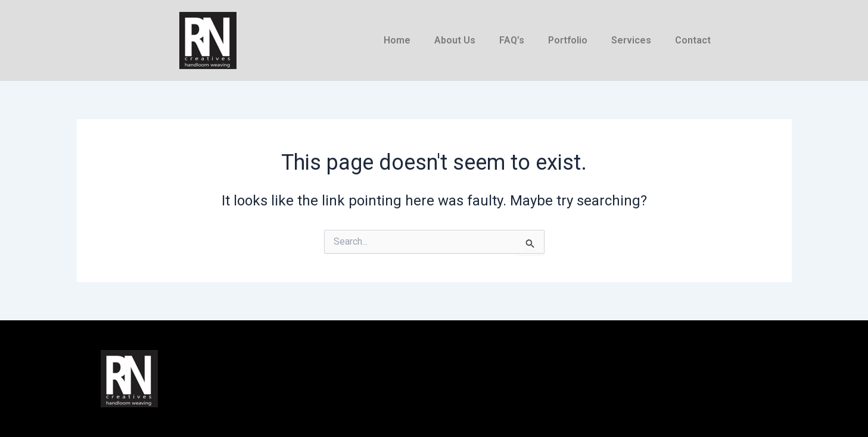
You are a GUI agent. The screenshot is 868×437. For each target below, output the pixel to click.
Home (397, 40)
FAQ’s (512, 40)
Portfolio (568, 40)
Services (631, 40)
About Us (455, 40)
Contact (693, 40)
